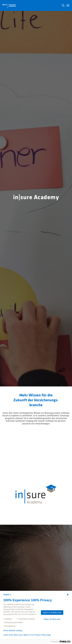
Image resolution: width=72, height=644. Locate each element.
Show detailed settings (13, 630)
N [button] (63, 5)
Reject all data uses (52, 619)
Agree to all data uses (52, 612)
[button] (68, 5)
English (7, 595)
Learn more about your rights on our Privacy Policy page (27, 635)
